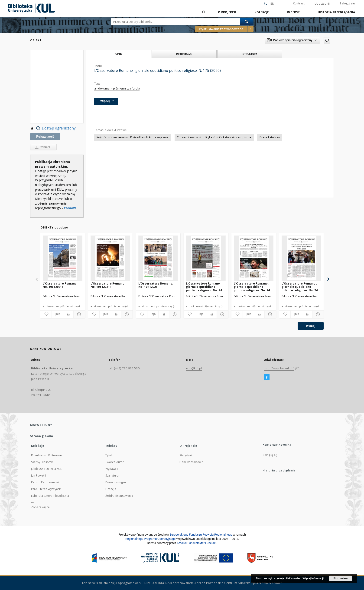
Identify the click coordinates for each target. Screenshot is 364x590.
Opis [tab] (119, 54)
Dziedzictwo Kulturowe (46, 455)
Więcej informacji (313, 578)
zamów (70, 208)
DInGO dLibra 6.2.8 (158, 583)
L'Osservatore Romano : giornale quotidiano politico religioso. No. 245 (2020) (205, 287)
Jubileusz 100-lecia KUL (46, 469)
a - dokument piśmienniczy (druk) (117, 88)
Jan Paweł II (39, 476)
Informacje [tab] (184, 54)
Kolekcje (262, 12)
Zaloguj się (347, 3)
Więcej (311, 326)
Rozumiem (341, 578)
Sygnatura (112, 476)
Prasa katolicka (270, 137)
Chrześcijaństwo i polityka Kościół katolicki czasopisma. (214, 137)
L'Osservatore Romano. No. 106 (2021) (60, 285)
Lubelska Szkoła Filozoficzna (50, 496)
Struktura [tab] (250, 54)
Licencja (111, 489)
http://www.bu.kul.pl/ (279, 368)
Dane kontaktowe (191, 462)
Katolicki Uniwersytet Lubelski (197, 543)
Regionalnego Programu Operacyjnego (150, 539)
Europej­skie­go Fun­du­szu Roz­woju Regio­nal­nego (201, 535)
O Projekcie (227, 12)
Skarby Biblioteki (42, 462)
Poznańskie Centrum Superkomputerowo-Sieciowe (244, 583)
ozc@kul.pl (194, 368)
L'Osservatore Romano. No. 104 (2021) (156, 285)
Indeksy (293, 12)
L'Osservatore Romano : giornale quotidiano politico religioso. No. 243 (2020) (300, 287)
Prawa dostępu (116, 482)
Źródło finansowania (119, 496)
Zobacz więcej (41, 507)
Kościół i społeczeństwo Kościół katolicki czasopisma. (133, 137)
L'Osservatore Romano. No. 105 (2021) (108, 285)
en (272, 4)
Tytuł (109, 455)
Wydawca (112, 469)
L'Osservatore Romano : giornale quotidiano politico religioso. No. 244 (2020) (253, 287)
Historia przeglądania (336, 12)
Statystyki (186, 455)
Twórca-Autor (115, 462)
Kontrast (299, 3)
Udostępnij (322, 4)
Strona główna (42, 436)
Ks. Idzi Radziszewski (45, 482)
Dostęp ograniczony (53, 128)
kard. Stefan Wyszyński (46, 489)
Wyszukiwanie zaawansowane (221, 29)
